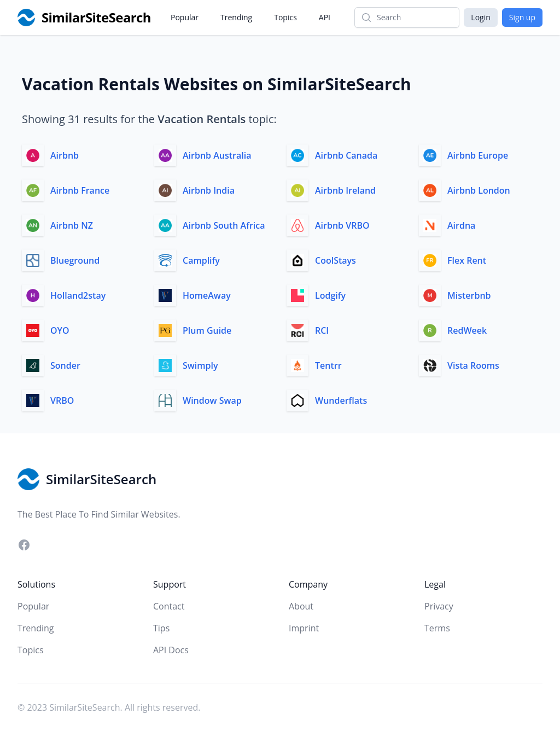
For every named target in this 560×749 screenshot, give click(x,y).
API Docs (171, 650)
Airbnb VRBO (342, 225)
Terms (437, 628)
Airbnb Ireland (345, 190)
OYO (60, 330)
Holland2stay (78, 295)
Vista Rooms (473, 365)
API (325, 17)
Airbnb (65, 155)
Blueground (75, 260)
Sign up (522, 17)
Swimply (200, 365)
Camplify (201, 260)
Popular (185, 17)
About (301, 606)
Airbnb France (80, 190)
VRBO (62, 400)
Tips (161, 628)
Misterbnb (469, 295)
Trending (236, 17)
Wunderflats (341, 400)
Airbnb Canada (346, 155)
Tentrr (328, 365)
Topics (285, 17)
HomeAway (207, 295)
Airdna (461, 225)
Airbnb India (209, 190)
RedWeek (467, 330)
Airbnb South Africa (224, 225)
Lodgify (330, 295)
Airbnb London (479, 190)
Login (480, 17)
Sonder (65, 365)
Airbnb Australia (217, 155)
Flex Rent (467, 260)
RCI (322, 330)
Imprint (304, 628)
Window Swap (212, 400)
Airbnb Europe (478, 155)
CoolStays (336, 260)
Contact (169, 606)
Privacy (439, 606)
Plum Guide (207, 330)
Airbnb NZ (72, 225)
